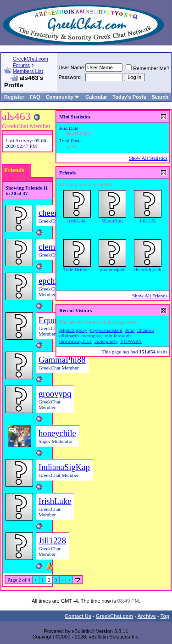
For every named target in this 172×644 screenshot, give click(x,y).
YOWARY (131, 341)
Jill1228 (52, 540)
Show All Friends (150, 296)
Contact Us (78, 616)
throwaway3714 (75, 341)
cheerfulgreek (147, 269)
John (130, 330)
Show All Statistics (148, 158)
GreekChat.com (114, 616)
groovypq (55, 394)
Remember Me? (147, 68)
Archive (147, 616)
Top (165, 616)
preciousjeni (112, 269)
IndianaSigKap (64, 467)
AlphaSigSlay (73, 330)
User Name (72, 67)
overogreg (92, 336)
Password (70, 77)
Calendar (96, 97)
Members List (28, 71)
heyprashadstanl (106, 330)
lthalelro (146, 330)
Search (160, 97)
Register (14, 97)
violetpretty (106, 341)
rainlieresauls (118, 336)
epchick (52, 281)
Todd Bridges (77, 269)
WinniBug (112, 220)
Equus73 (53, 320)
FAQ (35, 97)
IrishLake (55, 501)
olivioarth (69, 336)
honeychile (57, 433)
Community (63, 97)
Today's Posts (129, 97)
